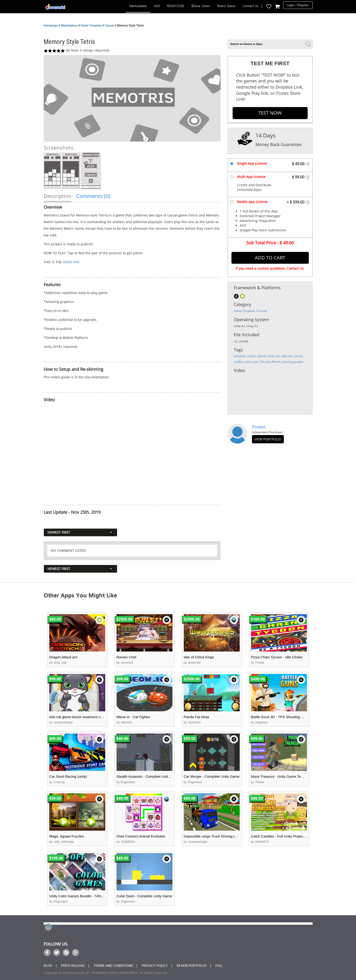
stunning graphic (293, 362)
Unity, (272, 356)
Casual (109, 26)
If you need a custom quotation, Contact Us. (270, 268)
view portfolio (268, 439)
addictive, (287, 356)
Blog (48, 966)
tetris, (249, 362)
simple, (252, 356)
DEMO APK (71, 262)
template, (240, 356)
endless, (240, 362)
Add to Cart (270, 258)
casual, (299, 356)
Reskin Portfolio (192, 966)
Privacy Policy (155, 966)
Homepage (51, 26)
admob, (262, 356)
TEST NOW (270, 113)
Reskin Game (226, 6)
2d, (278, 356)
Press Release (73, 966)
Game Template (91, 26)
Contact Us (250, 6)
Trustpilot (48, 926)
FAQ (219, 966)
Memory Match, (271, 362)
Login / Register (298, 5)
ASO (157, 6)
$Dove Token (201, 6)
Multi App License (251, 177)
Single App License (252, 163)
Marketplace (138, 6)
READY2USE (176, 6)
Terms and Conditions (113, 966)
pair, (257, 362)
